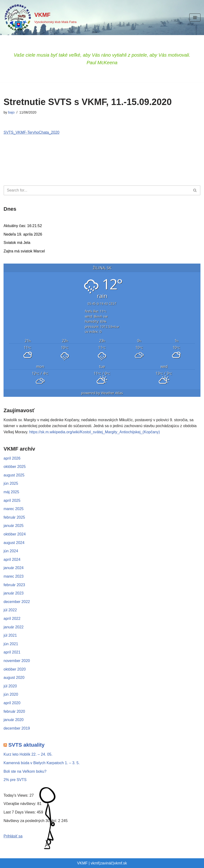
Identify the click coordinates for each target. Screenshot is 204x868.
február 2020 (14, 711)
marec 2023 (14, 576)
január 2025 (14, 526)
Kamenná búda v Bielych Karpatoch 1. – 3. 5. (42, 763)
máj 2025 (11, 492)
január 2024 (14, 568)
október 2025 (15, 467)
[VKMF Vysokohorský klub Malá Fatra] (40, 18)
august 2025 (14, 475)
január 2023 (14, 593)
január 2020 (14, 720)
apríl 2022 (12, 619)
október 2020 (15, 669)
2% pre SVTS (15, 780)
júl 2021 (10, 635)
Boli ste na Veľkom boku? (25, 771)
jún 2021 (11, 644)
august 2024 (14, 543)
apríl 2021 (12, 652)
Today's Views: (16, 795)
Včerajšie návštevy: (20, 804)
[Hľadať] (97, 190)
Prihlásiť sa (13, 836)
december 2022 (17, 602)
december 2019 (17, 728)
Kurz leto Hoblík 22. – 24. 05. (28, 754)
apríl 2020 (12, 703)
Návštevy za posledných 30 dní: (31, 821)
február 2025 (14, 517)
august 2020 (14, 678)
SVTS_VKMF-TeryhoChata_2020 (32, 132)
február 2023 (14, 585)
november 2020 (17, 661)
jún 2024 (11, 551)
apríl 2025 (12, 500)
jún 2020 (11, 694)
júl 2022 (10, 610)
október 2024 (15, 534)
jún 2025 (11, 483)
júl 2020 (10, 686)
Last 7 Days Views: (20, 812)
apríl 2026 (12, 458)
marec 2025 (14, 509)
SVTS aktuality (26, 745)
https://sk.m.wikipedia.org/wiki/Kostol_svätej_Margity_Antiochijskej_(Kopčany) (94, 432)
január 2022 (14, 627)
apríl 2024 (12, 560)
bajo (11, 112)
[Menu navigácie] (195, 18)
